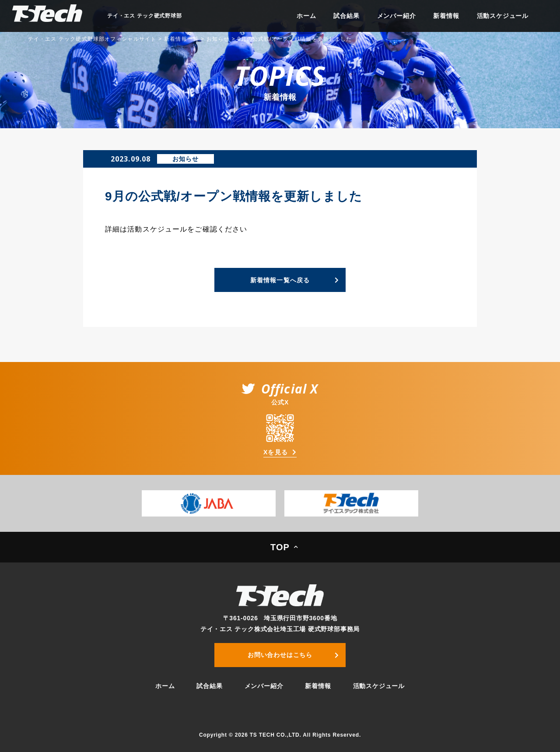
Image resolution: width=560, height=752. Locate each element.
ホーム (306, 16)
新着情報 (446, 16)
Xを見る (276, 452)
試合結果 (346, 16)
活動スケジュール (503, 16)
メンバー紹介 (397, 16)
